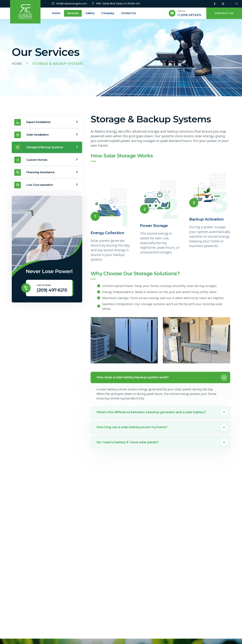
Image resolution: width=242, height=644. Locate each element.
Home (17, 64)
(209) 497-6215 (52, 290)
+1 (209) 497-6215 (189, 15)
